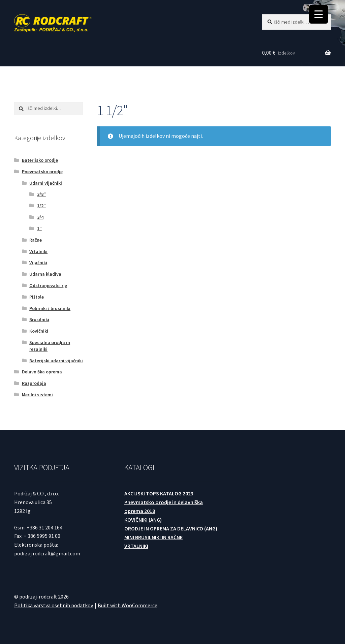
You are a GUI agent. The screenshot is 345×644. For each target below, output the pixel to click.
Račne (36, 240)
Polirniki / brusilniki (50, 308)
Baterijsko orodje (40, 160)
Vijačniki (38, 263)
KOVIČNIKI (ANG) (143, 520)
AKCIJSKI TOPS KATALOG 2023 (159, 493)
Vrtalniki (38, 251)
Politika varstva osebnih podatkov (54, 605)
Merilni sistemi (37, 395)
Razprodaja (34, 383)
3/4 (40, 217)
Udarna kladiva (45, 274)
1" (39, 228)
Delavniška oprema (42, 372)
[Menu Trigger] (319, 14)
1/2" (41, 206)
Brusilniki (39, 319)
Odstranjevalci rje (48, 285)
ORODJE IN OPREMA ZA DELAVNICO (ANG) (171, 528)
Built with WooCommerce (128, 605)
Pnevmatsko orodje (42, 172)
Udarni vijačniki (46, 183)
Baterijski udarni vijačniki (56, 361)
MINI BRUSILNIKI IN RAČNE (153, 537)
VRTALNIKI (136, 546)
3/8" (41, 194)
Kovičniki (39, 331)
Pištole (37, 297)
